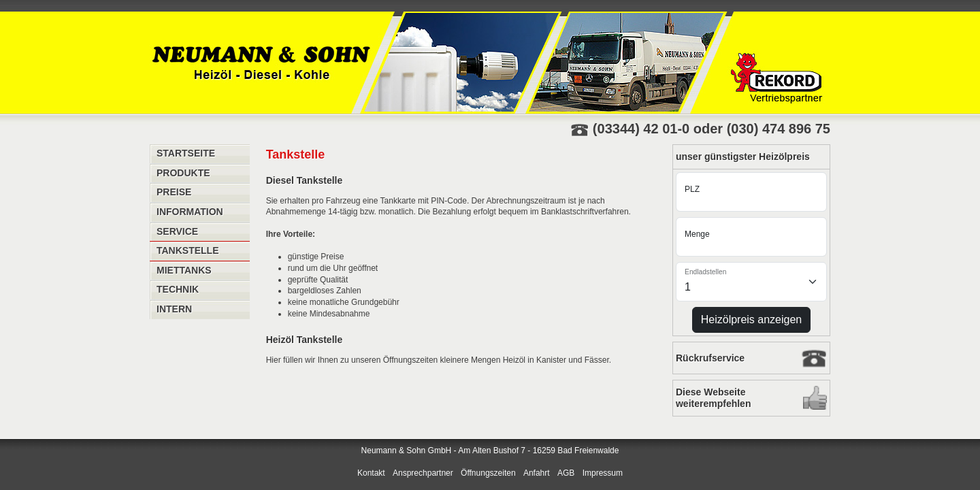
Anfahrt (537, 473)
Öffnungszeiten (488, 473)
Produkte (183, 173)
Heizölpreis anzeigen (752, 320)
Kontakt (371, 473)
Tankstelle (188, 250)
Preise (174, 192)
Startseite (186, 153)
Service (177, 231)
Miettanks (184, 270)
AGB (566, 473)
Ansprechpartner (423, 473)
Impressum (603, 473)
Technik (178, 289)
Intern (174, 309)
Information (190, 212)
